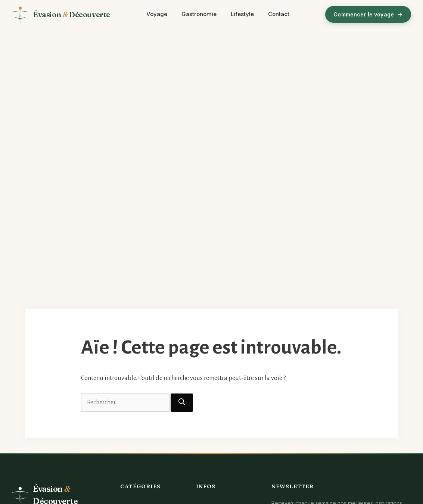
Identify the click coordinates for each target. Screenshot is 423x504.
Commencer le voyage (368, 14)
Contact (279, 14)
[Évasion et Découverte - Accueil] (61, 15)
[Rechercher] (182, 403)
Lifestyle (242, 14)
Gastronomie (199, 14)
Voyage (157, 14)
